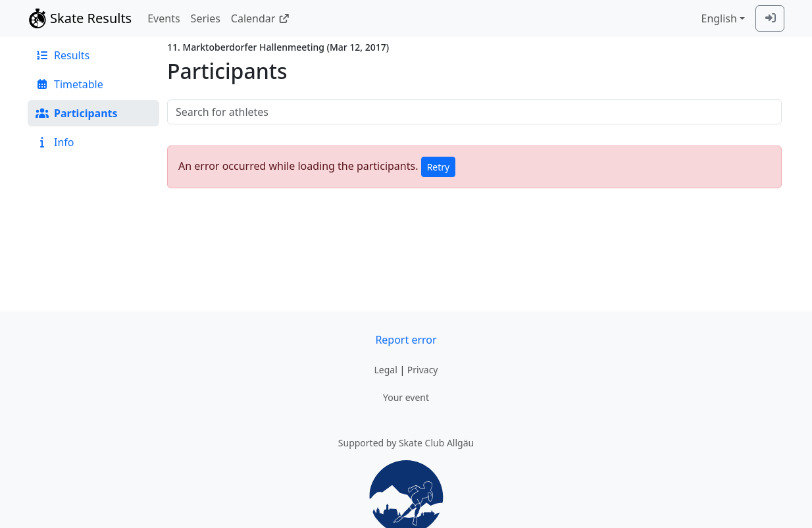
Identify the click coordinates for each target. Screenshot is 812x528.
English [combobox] (719, 18)
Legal (385, 370)
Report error (406, 340)
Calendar (260, 18)
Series (206, 18)
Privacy (423, 370)
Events (164, 18)
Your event (406, 397)
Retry (439, 167)
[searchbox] (474, 112)
